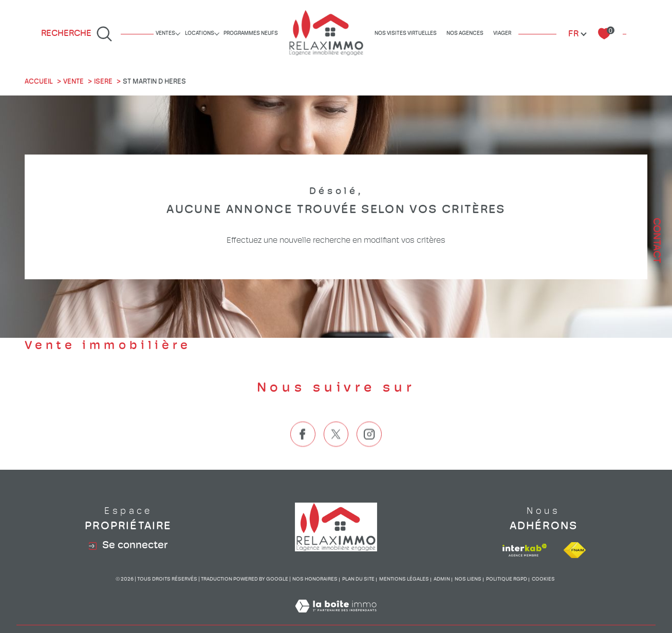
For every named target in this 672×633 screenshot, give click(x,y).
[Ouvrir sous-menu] (178, 33)
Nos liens (468, 579)
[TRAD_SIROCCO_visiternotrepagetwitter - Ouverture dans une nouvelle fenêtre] (336, 452)
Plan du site (358, 579)
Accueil (39, 82)
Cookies (543, 579)
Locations (200, 34)
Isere (103, 82)
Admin (442, 579)
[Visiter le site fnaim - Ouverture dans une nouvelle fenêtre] (575, 550)
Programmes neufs (251, 34)
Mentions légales (404, 579)
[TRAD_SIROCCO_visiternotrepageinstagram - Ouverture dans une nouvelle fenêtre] (369, 452)
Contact (656, 241)
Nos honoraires (315, 579)
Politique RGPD (507, 579)
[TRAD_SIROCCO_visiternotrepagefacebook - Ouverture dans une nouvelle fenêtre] (303, 452)
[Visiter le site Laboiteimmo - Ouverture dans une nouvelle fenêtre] (336, 619)
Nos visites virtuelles (406, 34)
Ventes (165, 34)
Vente (73, 82)
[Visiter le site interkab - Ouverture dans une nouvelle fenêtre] (525, 550)
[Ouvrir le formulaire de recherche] (77, 34)
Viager (502, 34)
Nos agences (465, 34)
